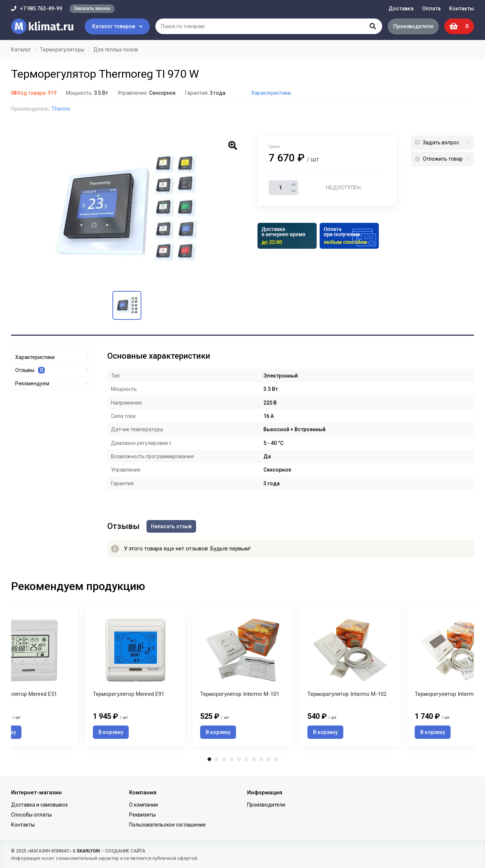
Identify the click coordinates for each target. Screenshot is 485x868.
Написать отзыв (172, 526)
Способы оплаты (31, 815)
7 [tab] (254, 760)
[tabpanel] (243, 676)
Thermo (61, 109)
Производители (413, 26)
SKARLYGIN (88, 851)
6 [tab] (246, 760)
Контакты (462, 9)
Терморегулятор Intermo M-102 (347, 695)
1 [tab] (209, 760)
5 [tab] (239, 760)
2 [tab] (217, 760)
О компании (144, 805)
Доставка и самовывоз (39, 805)
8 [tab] (261, 760)
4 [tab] (232, 760)
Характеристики (271, 93)
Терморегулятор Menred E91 (129, 695)
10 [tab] (276, 760)
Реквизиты (142, 815)
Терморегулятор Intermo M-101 (240, 695)
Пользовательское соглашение (167, 825)
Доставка (401, 9)
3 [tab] (224, 760)
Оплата (431, 9)
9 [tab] (269, 760)
